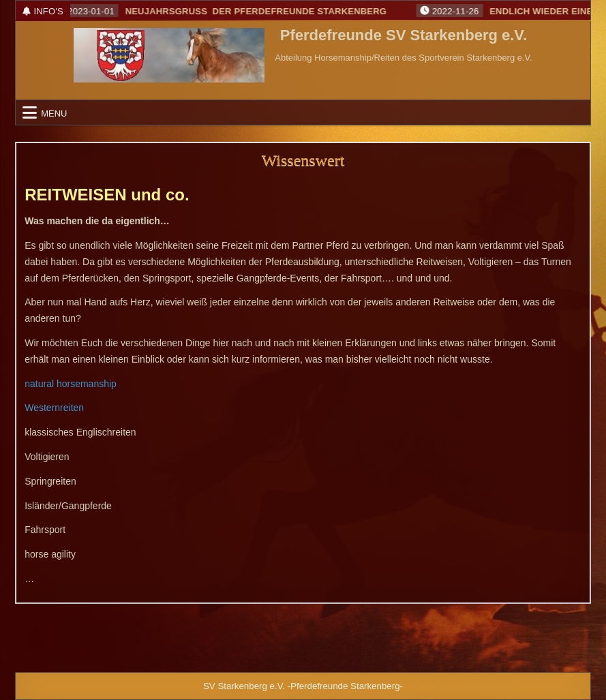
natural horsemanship (71, 384)
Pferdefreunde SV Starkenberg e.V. (404, 35)
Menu (54, 112)
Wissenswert (303, 160)
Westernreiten (54, 408)
